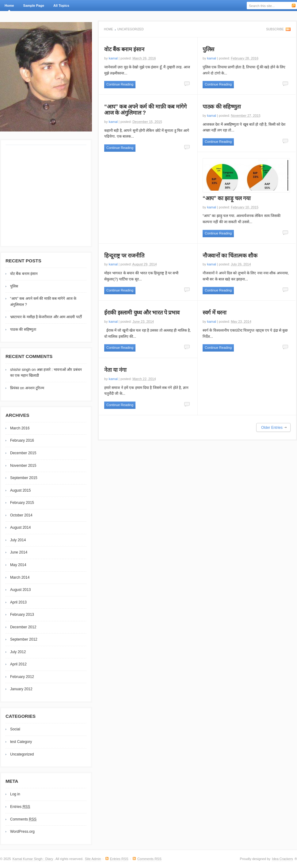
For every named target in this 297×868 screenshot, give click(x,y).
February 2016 (22, 440)
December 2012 (23, 627)
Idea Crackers (282, 859)
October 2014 (21, 515)
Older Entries (272, 428)
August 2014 (20, 527)
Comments (23, 819)
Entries (20, 807)
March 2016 (20, 428)
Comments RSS (149, 859)
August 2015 (20, 490)
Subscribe (275, 29)
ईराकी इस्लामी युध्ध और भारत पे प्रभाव (142, 313)
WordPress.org (22, 832)
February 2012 (22, 677)
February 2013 (22, 615)
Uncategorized (22, 754)
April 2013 (18, 602)
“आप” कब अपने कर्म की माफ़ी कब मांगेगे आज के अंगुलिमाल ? (145, 110)
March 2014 (20, 577)
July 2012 (18, 652)
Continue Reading (120, 84)
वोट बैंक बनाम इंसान (124, 49)
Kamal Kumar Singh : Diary (33, 859)
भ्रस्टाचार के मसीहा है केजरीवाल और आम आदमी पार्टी (46, 317)
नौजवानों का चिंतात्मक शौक (230, 256)
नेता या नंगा (115, 370)
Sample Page (34, 6)
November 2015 (23, 466)
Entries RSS (119, 859)
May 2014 (18, 565)
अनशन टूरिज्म (35, 388)
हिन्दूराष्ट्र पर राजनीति (124, 256)
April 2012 (18, 664)
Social (15, 729)
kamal (113, 58)
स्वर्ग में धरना (215, 313)
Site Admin (93, 859)
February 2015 (22, 503)
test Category (21, 742)
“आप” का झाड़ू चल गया (227, 198)
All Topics (61, 7)
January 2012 (21, 689)
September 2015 (24, 478)
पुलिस (208, 49)
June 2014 (19, 552)
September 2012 (24, 639)
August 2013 (20, 590)
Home (9, 6)
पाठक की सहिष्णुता (222, 107)
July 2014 (18, 540)
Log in (15, 794)
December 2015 (23, 453)
